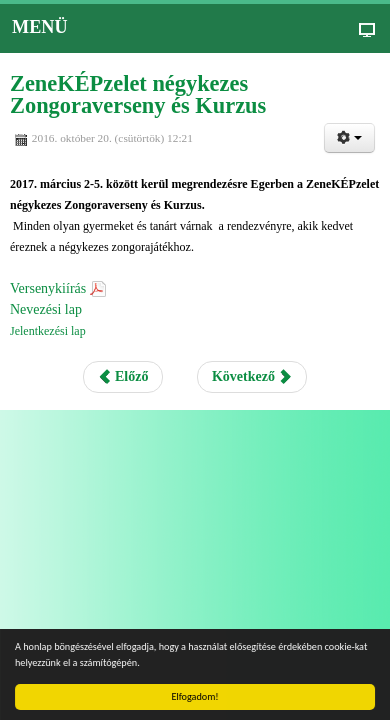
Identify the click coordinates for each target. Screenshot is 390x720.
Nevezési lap (46, 309)
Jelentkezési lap (48, 331)
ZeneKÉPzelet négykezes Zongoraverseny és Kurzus (138, 94)
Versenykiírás (48, 288)
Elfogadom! (195, 696)
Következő (252, 376)
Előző (123, 376)
